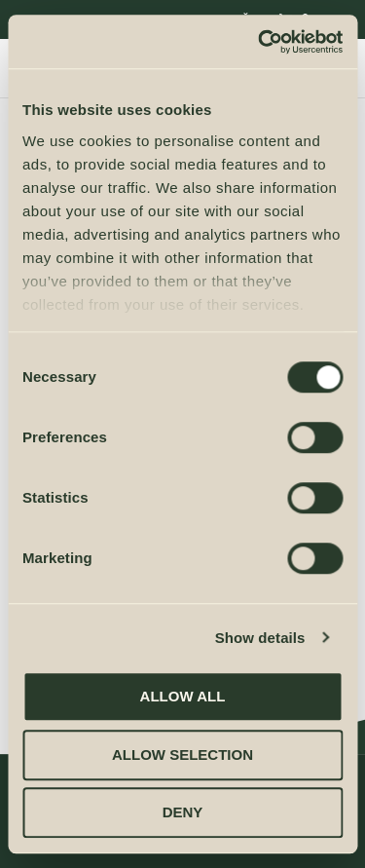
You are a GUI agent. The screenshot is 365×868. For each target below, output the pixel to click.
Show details (260, 638)
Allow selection (182, 755)
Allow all (183, 696)
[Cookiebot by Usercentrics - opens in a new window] (260, 42)
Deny (183, 812)
